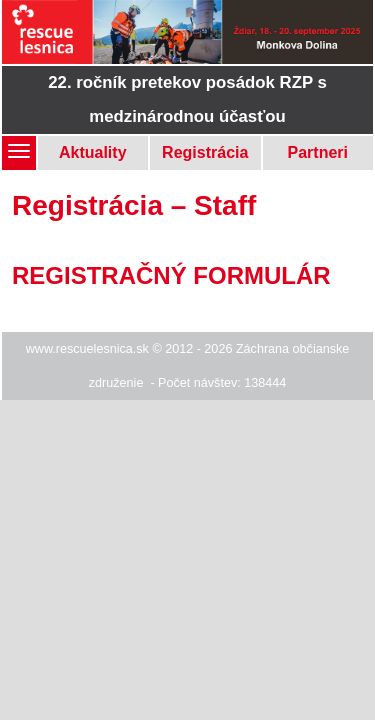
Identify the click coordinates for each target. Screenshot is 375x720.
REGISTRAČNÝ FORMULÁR (171, 275)
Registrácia (205, 152)
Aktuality (93, 152)
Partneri (318, 152)
